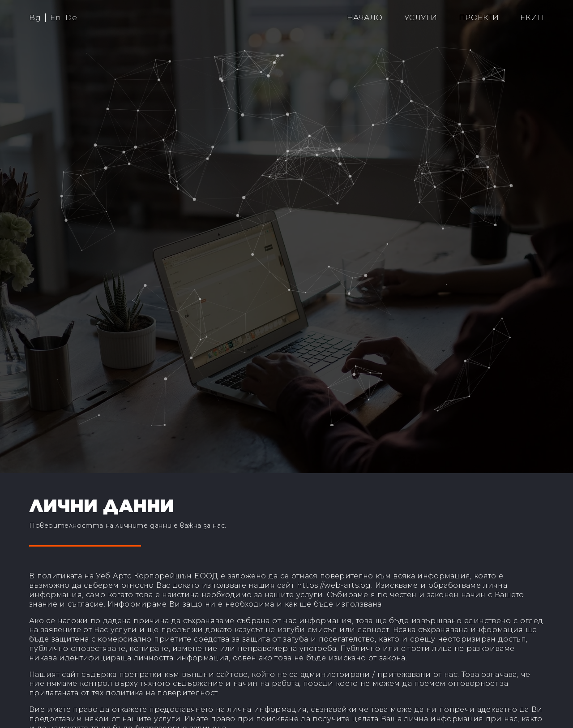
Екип (532, 17)
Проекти (479, 17)
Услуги (421, 17)
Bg (35, 17)
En (56, 17)
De (71, 17)
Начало (365, 17)
